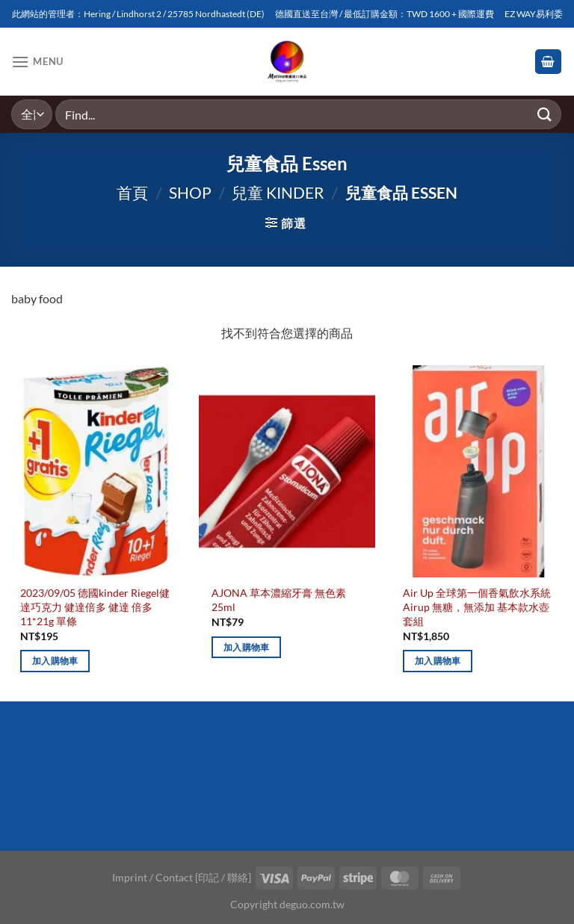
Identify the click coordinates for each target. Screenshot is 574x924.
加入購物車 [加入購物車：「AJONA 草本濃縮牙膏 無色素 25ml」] (247, 647)
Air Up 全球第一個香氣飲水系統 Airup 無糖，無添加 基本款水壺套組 (477, 607)
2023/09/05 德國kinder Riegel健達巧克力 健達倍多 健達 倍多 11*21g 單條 (95, 607)
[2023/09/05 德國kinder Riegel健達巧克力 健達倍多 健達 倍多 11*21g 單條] (96, 471)
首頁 (132, 192)
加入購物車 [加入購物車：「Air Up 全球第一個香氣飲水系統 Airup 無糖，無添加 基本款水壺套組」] (438, 661)
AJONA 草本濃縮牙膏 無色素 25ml (279, 600)
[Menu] (37, 62)
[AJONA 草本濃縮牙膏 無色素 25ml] (287, 471)
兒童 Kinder (278, 192)
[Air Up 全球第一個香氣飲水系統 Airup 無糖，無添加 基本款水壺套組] (478, 471)
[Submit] (545, 114)
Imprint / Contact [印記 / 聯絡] (182, 877)
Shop (190, 192)
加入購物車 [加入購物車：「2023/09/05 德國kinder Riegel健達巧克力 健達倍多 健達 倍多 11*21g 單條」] (55, 661)
